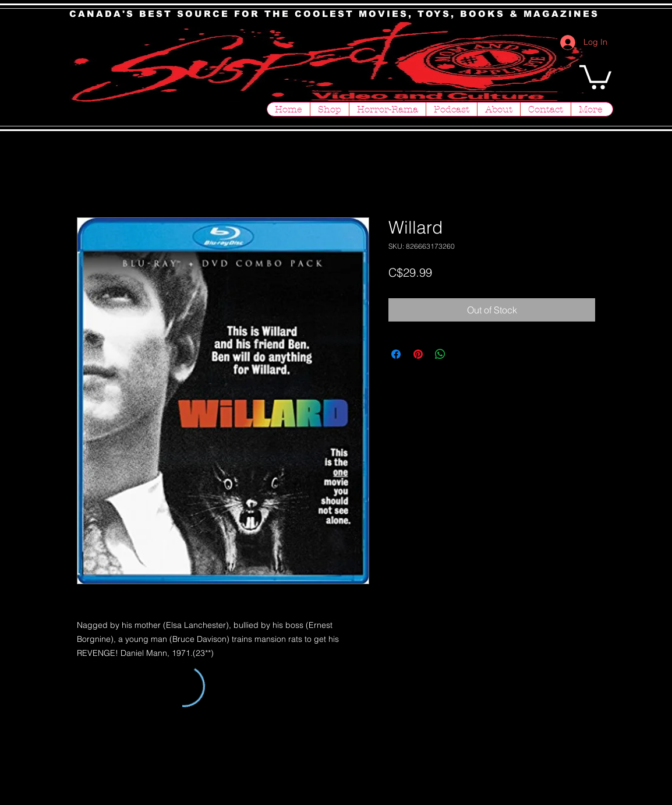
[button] (595, 76)
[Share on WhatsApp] (440, 354)
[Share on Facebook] (396, 354)
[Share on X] (462, 354)
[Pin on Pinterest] (418, 354)
